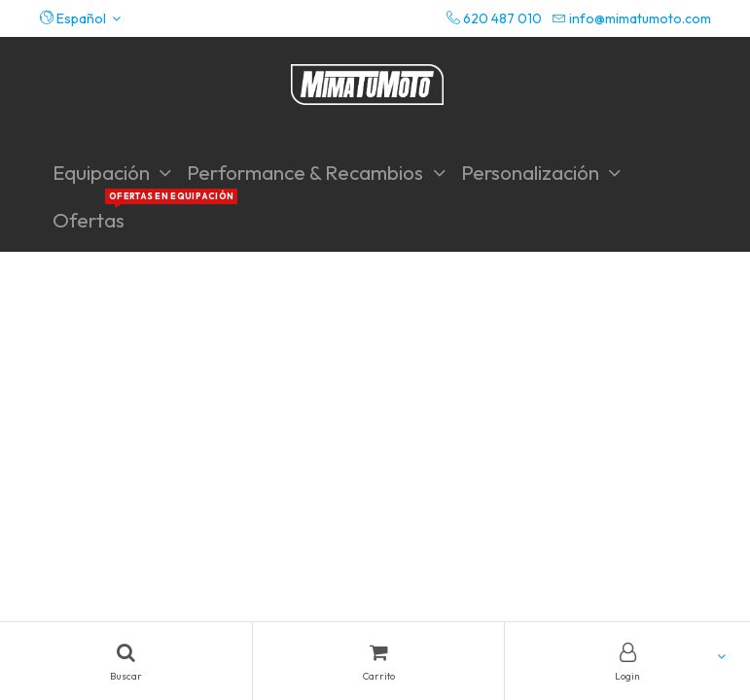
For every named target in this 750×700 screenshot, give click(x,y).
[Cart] (379, 661)
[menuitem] (89, 220)
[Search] (126, 661)
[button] (81, 18)
